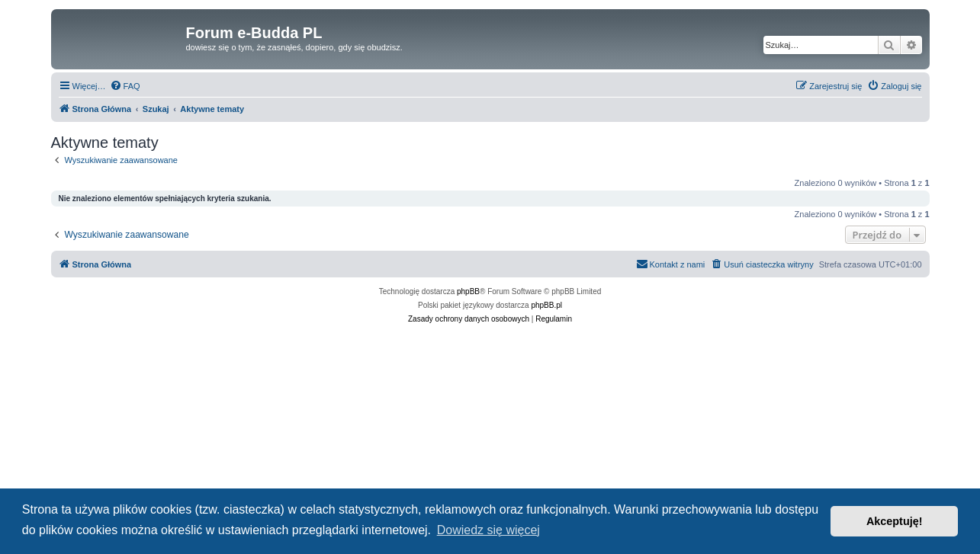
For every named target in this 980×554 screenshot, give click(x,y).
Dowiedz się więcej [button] (488, 530)
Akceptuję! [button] (895, 521)
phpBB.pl (546, 305)
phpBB (468, 291)
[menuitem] (125, 86)
